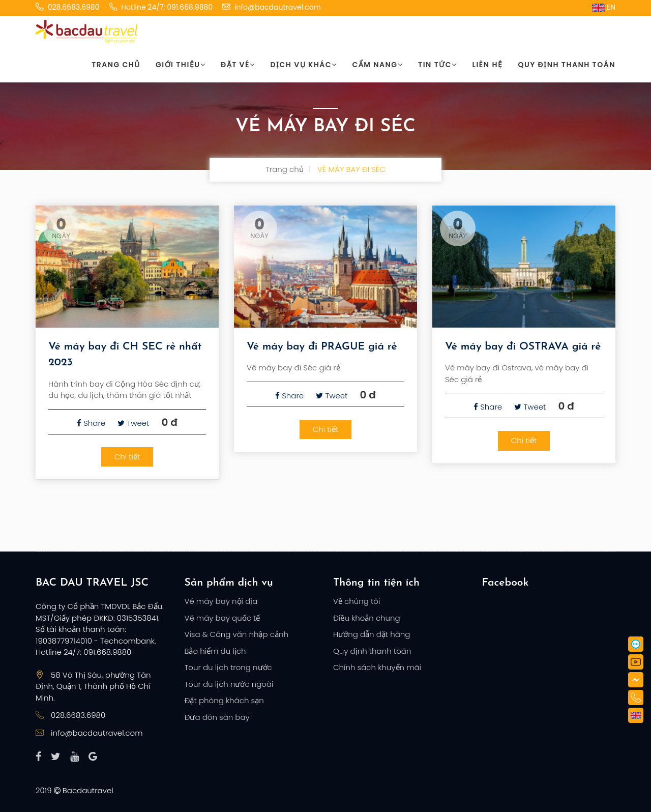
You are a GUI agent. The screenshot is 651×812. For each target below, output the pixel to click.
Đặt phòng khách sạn (224, 700)
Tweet (133, 423)
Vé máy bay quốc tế (223, 618)
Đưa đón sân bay (217, 717)
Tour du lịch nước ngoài (229, 684)
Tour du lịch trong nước (228, 667)
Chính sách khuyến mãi (377, 667)
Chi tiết (127, 457)
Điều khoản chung (367, 618)
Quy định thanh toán (567, 65)
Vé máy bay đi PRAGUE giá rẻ (322, 347)
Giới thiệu (181, 65)
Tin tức (437, 65)
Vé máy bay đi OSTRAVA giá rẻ (523, 347)
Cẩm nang (378, 65)
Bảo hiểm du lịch (215, 651)
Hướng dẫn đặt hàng (372, 634)
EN (604, 7)
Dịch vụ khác (304, 65)
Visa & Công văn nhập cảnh (236, 634)
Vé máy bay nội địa (221, 601)
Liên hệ (488, 65)
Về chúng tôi (357, 601)
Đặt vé (238, 65)
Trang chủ (116, 65)
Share (91, 423)
